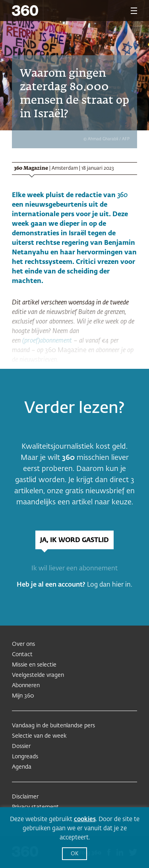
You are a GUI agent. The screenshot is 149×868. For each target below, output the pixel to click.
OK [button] (74, 854)
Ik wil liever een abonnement (74, 569)
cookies (85, 819)
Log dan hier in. (110, 585)
